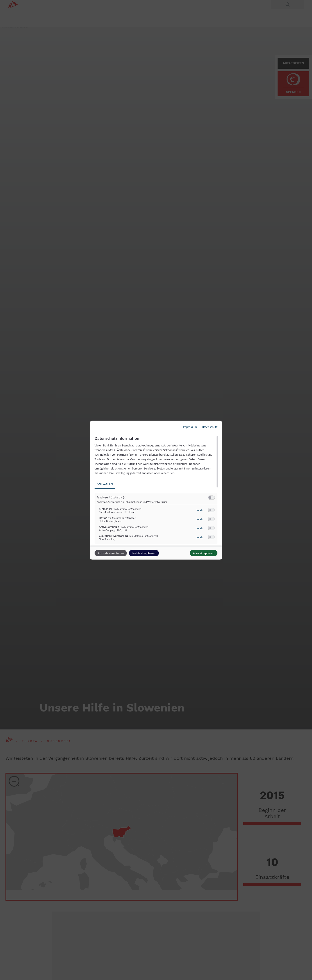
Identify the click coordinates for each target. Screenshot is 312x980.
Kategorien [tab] (105, 484)
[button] (210, 497)
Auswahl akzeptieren (111, 553)
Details (199, 510)
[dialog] (156, 490)
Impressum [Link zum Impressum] (190, 427)
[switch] (211, 498)
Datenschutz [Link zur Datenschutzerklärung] (210, 427)
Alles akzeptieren (204, 553)
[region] (157, 490)
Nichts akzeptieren (144, 553)
